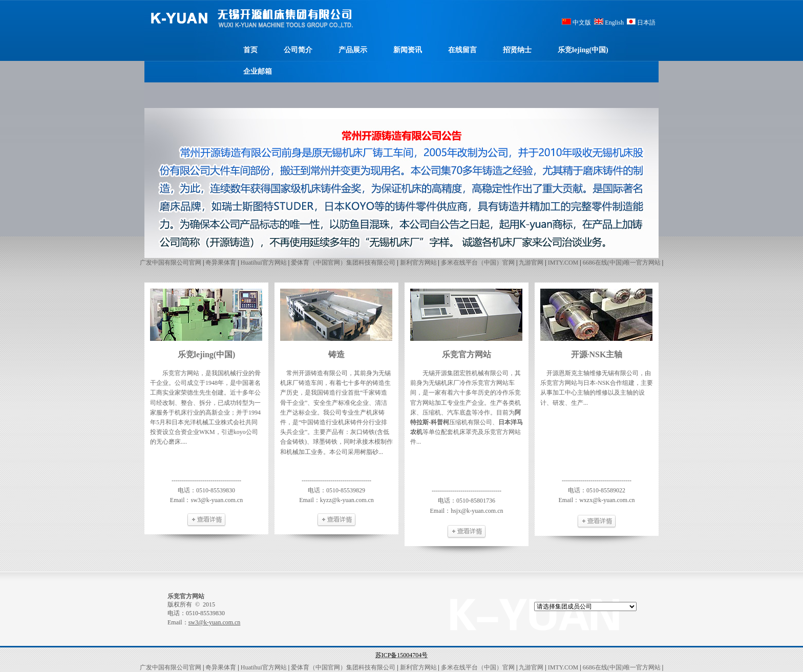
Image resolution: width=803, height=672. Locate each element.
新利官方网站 (418, 263)
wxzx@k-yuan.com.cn (607, 500)
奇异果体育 (221, 263)
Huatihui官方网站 (264, 263)
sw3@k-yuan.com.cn (217, 500)
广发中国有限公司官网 (171, 263)
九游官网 (531, 263)
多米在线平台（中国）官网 (478, 263)
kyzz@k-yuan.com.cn (347, 500)
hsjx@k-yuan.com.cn (477, 511)
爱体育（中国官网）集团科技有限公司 (343, 263)
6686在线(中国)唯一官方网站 (622, 263)
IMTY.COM (563, 263)
